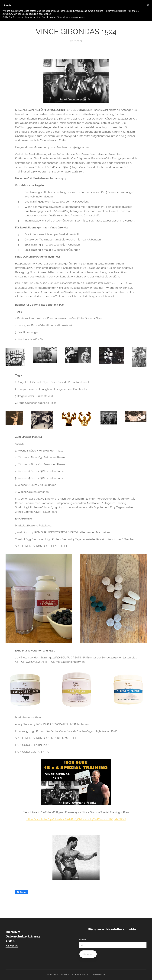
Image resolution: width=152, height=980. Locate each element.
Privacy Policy (81, 975)
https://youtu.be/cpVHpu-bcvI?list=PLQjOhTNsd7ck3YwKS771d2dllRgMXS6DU (76, 819)
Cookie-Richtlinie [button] (30, 14)
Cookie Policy (99, 975)
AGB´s (10, 941)
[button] (148, 5)
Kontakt (12, 946)
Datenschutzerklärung (23, 936)
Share (21, 892)
